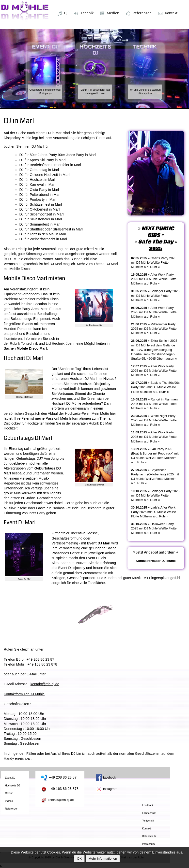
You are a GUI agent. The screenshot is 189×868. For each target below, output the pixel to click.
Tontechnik (29, 343)
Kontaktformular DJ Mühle (24, 694)
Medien (110, 13)
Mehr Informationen (103, 859)
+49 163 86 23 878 (42, 664)
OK (79, 859)
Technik (84, 13)
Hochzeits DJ (12, 786)
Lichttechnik (55, 343)
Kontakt (168, 13)
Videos (9, 801)
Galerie (9, 793)
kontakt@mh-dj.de (45, 684)
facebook (106, 777)
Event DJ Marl (99, 543)
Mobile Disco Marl (32, 348)
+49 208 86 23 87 (40, 659)
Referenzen (139, 13)
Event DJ (10, 778)
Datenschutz (149, 836)
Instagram (106, 789)
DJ (63, 13)
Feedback (148, 805)
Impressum (149, 844)
